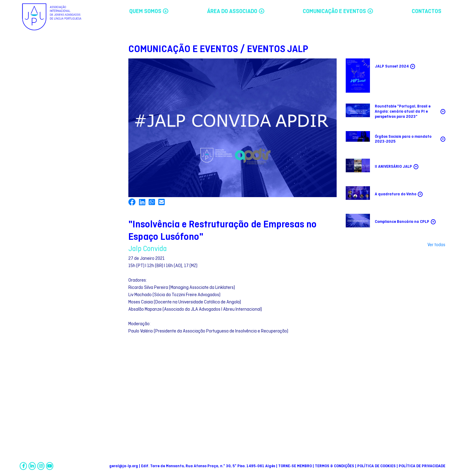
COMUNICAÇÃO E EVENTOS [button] (338, 12)
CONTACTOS (427, 12)
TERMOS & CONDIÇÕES (335, 466)
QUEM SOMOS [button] (149, 12)
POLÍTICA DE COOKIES (377, 466)
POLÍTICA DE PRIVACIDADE (422, 466)
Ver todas (436, 245)
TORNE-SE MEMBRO (295, 466)
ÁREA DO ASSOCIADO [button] (236, 12)
